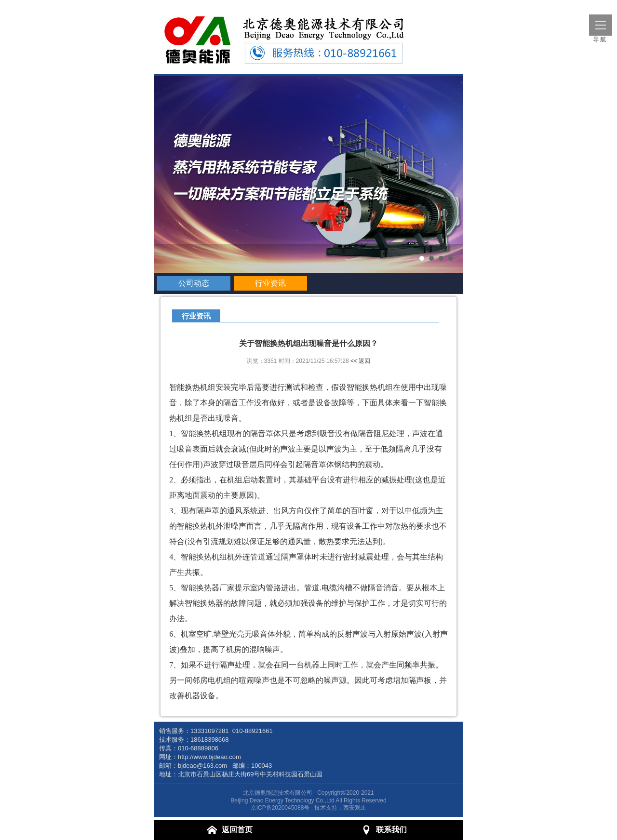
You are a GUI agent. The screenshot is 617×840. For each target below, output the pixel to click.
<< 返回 (360, 361)
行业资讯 (270, 283)
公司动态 (194, 283)
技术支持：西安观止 (340, 808)
